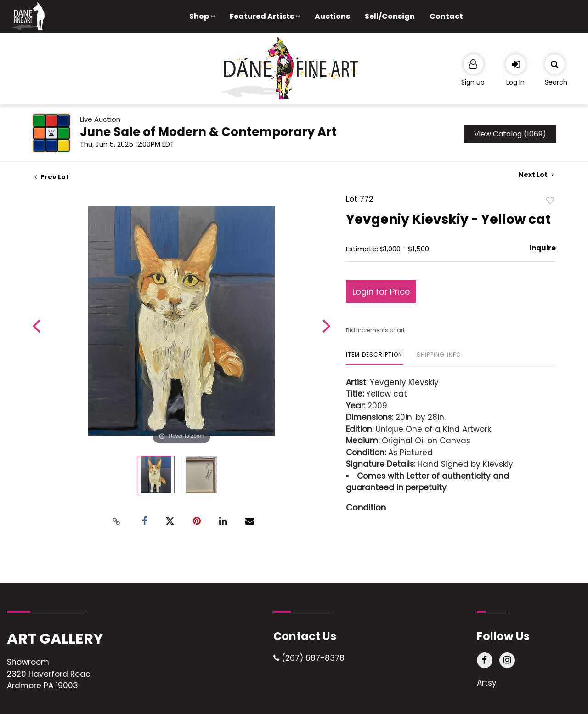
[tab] (374, 358)
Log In (515, 82)
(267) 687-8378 (309, 658)
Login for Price (381, 292)
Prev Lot (52, 177)
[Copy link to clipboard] (117, 521)
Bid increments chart (375, 330)
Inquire (543, 248)
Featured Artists (265, 16)
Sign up (473, 82)
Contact (446, 16)
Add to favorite (550, 200)
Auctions (332, 16)
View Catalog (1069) (510, 134)
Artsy (487, 683)
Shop (202, 16)
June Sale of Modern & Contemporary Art (208, 132)
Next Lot (536, 175)
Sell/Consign (390, 16)
